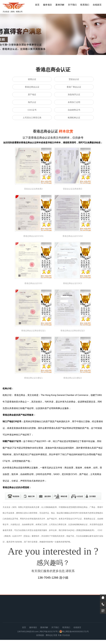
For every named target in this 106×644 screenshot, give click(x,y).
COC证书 (32, 113)
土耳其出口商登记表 (32, 121)
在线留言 (97, 5)
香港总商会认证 (32, 88)
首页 (37, 5)
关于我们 (72, 5)
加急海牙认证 (74, 96)
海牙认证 (32, 104)
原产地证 (32, 96)
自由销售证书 (74, 113)
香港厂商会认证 (74, 88)
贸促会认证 (74, 79)
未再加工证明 (74, 104)
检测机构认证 (74, 121)
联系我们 (85, 5)
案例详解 (60, 5)
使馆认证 (32, 79)
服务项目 (47, 5)
